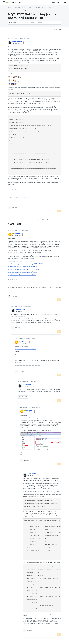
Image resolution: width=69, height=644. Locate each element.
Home (10, 8)
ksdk (25, 198)
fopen (18, 198)
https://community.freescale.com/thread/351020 (22, 267)
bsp (14, 198)
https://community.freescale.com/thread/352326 (22, 272)
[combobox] (42, 23)
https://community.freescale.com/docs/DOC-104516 (23, 269)
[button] (24, 43)
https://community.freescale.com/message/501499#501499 (26, 264)
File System (18, 190)
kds (22, 198)
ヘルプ (59, 2)
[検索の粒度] (16, 23)
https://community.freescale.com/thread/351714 (22, 275)
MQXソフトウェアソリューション (22, 8)
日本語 (53, 2)
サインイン (64, 2)
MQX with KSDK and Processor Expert (25, 349)
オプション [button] (57, 29)
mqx (29, 198)
